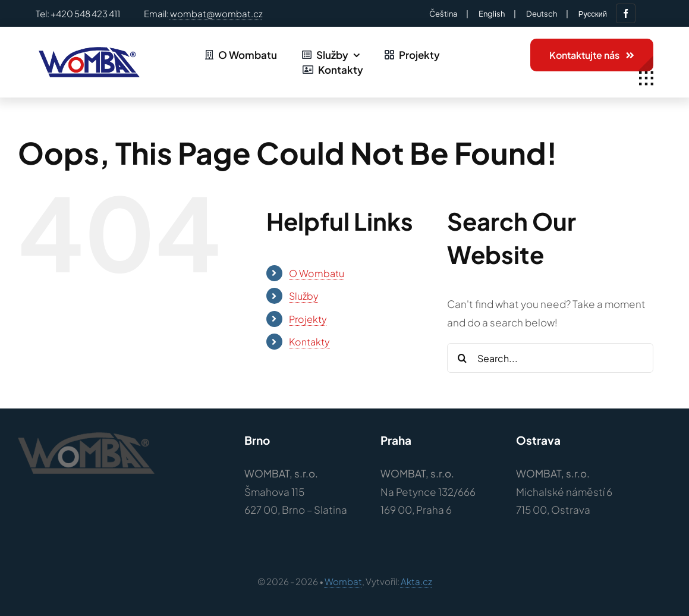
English (492, 14)
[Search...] (550, 358)
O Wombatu (317, 273)
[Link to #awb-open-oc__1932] (646, 78)
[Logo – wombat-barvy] (88, 52)
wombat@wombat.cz (216, 13)
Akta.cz (416, 581)
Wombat (343, 581)
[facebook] (626, 13)
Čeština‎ (443, 14)
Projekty (308, 319)
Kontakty (309, 342)
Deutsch (542, 14)
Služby (304, 296)
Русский (593, 14)
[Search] (462, 358)
